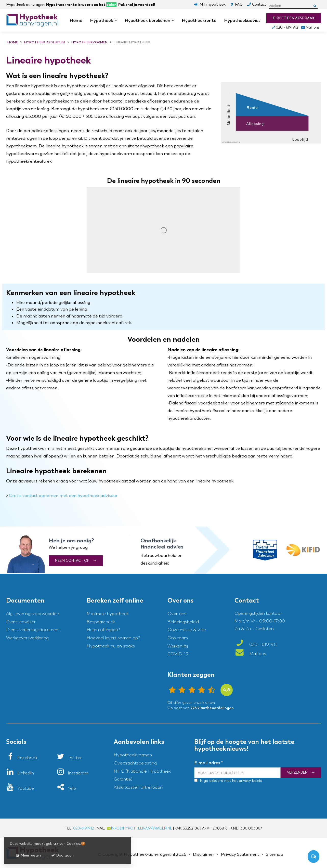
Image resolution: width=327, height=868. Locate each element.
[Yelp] (66, 788)
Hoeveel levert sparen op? (113, 638)
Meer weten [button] (28, 855)
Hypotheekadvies (242, 20)
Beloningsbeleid (183, 622)
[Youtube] (20, 788)
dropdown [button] (117, 21)
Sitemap (274, 854)
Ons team (178, 638)
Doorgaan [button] (62, 855)
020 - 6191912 (285, 27)
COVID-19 (178, 654)
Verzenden (297, 773)
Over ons (177, 614)
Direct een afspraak (294, 18)
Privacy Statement (240, 854)
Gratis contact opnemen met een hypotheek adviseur (63, 496)
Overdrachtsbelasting (135, 763)
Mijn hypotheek (213, 4)
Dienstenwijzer (21, 622)
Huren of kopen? (103, 630)
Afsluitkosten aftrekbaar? (139, 787)
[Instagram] (72, 773)
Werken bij (178, 646)
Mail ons (310, 27)
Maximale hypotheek (108, 614)
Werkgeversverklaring (27, 638)
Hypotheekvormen (133, 755)
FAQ (239, 4)
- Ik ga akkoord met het (218, 781)
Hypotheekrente (199, 20)
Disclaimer (204, 854)
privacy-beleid (250, 781)
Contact (259, 4)
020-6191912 (83, 828)
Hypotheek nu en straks (111, 646)
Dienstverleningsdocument (33, 630)
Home (76, 20)
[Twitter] (69, 758)
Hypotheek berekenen (149, 20)
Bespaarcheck (101, 622)
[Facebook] (22, 758)
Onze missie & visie (187, 630)
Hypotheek (103, 20)
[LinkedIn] (20, 773)
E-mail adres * (208, 763)
